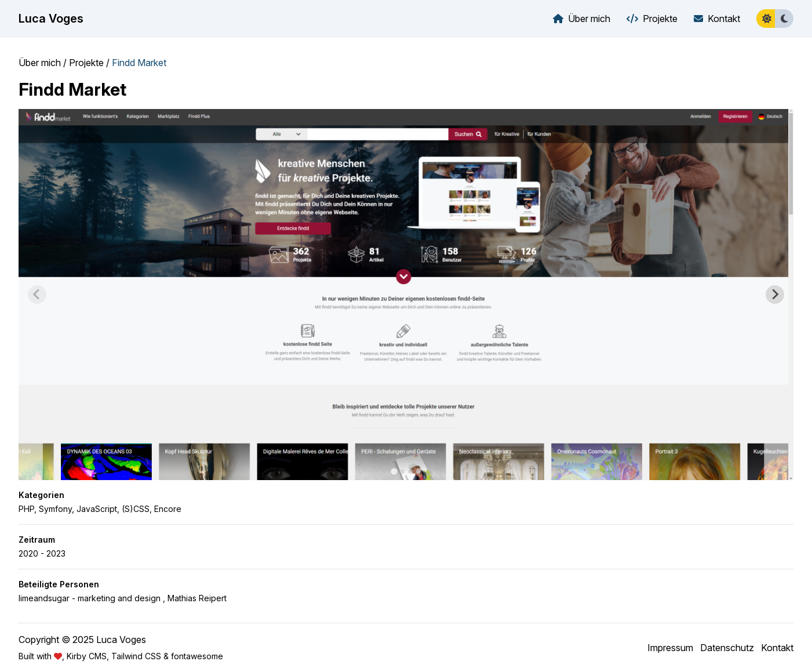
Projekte (86, 63)
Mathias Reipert (197, 598)
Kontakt (777, 648)
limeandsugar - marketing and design (90, 598)
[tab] (394, 471)
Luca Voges (51, 19)
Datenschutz (727, 648)
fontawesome (197, 656)
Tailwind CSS (136, 656)
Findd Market (139, 63)
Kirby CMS (87, 656)
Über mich (40, 63)
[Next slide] (775, 295)
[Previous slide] (37, 295)
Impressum (670, 648)
